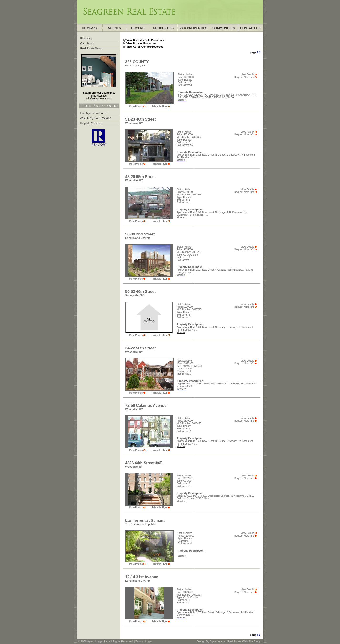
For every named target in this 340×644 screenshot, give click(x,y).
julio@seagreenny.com (99, 98)
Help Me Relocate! (91, 123)
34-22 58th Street (140, 348)
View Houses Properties (141, 43)
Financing (86, 38)
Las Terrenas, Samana (145, 520)
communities (224, 28)
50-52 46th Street (140, 292)
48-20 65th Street (140, 177)
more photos (136, 106)
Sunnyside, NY (134, 295)
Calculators (87, 43)
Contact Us (250, 28)
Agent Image (217, 641)
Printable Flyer (159, 106)
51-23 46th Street (140, 119)
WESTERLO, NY (135, 66)
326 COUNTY (137, 62)
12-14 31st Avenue (142, 577)
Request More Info (244, 77)
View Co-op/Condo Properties (145, 47)
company (90, 28)
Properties (163, 28)
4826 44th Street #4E (144, 463)
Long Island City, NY (138, 238)
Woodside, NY (134, 123)
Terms (139, 641)
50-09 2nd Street (140, 234)
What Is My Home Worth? (96, 118)
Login (148, 641)
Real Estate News (91, 48)
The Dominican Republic (140, 524)
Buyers (138, 28)
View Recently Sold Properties (145, 40)
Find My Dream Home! (94, 113)
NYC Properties (193, 28)
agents (114, 28)
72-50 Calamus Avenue (146, 406)
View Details (247, 74)
